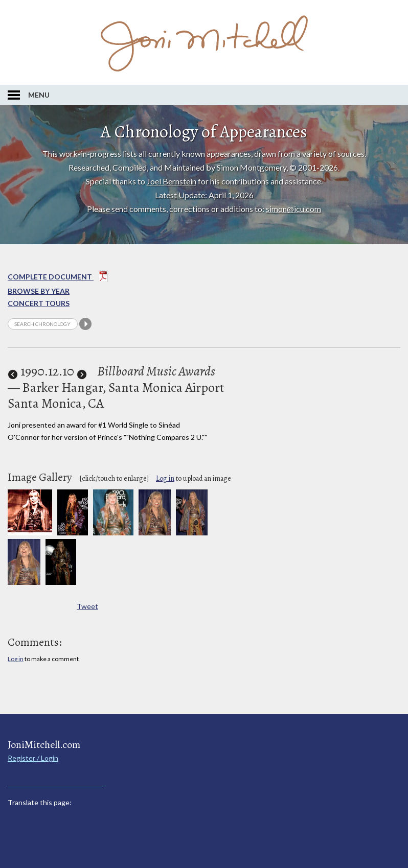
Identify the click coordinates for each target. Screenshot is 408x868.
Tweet (87, 606)
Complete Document (58, 278)
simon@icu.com (293, 209)
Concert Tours (39, 303)
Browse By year (39, 291)
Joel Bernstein (172, 181)
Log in (165, 478)
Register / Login (33, 758)
